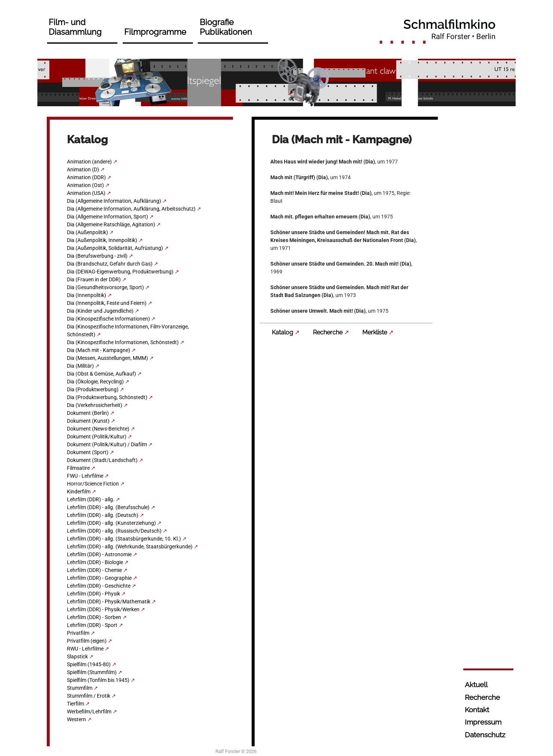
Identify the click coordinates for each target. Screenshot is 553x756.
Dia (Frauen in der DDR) (94, 279)
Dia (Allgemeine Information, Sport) (107, 217)
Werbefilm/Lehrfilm (89, 711)
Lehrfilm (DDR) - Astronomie (99, 554)
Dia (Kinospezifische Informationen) (108, 319)
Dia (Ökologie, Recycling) (95, 382)
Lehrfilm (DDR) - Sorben (94, 617)
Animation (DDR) (86, 177)
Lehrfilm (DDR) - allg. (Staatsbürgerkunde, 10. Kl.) (124, 539)
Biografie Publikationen (226, 27)
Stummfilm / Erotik (89, 696)
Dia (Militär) (80, 366)
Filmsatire (78, 468)
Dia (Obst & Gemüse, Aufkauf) (102, 374)
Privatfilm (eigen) (87, 641)
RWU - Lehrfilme (85, 649)
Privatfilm (78, 633)
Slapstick (77, 656)
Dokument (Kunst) (88, 421)
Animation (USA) (86, 193)
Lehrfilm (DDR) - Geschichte (99, 586)
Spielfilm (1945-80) (89, 664)
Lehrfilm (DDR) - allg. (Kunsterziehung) (111, 523)
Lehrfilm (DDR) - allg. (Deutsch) (103, 515)
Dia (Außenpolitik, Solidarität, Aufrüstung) (115, 248)
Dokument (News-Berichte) (98, 429)
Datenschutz (485, 735)
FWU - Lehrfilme (85, 476)
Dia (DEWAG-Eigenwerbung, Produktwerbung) (120, 272)
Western (76, 719)
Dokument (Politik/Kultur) (97, 437)
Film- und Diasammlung (75, 27)
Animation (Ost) (85, 185)
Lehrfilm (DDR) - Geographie (99, 578)
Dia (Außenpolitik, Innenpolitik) (102, 240)
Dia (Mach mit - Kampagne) (99, 350)
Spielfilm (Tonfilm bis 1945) (98, 680)
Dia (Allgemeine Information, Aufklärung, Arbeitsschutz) (131, 209)
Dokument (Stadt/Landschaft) (102, 460)
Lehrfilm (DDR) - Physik (93, 594)
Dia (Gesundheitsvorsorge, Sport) (105, 287)
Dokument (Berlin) (88, 413)
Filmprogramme (155, 32)
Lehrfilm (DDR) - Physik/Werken (103, 609)
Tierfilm (76, 704)
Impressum (483, 722)
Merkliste (375, 332)
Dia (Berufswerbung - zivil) (97, 256)
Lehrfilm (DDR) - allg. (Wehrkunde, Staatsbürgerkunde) (130, 547)
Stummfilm (80, 688)
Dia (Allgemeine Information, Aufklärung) (114, 201)
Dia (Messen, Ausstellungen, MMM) (107, 358)
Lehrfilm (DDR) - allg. (91, 499)
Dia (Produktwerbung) (93, 389)
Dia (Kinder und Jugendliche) (100, 311)
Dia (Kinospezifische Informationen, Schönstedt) (123, 342)
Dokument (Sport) (88, 452)
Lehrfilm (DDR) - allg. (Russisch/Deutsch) (114, 531)
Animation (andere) (89, 162)
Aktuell (476, 685)
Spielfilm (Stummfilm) (92, 672)
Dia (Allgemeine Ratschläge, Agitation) (111, 224)
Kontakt (477, 710)
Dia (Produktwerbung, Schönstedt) (107, 397)
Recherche (328, 332)
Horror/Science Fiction (93, 484)
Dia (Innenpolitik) (87, 295)
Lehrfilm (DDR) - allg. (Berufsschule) (108, 507)
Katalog (282, 332)
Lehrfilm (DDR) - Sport (92, 625)
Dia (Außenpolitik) (87, 232)
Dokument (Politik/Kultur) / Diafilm (107, 444)
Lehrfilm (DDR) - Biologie (95, 562)
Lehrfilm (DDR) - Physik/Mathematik (109, 602)
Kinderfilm (79, 492)
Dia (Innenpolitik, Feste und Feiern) (107, 303)
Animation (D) (83, 169)
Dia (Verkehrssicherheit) (95, 405)
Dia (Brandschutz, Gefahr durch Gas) (110, 264)
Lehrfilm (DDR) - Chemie (94, 570)
